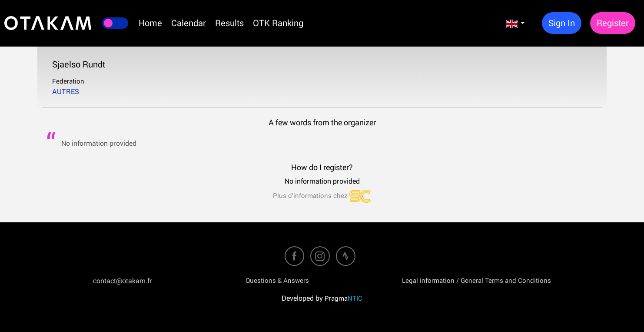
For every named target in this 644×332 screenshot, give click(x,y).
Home (150, 23)
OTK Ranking (278, 23)
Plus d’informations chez (322, 195)
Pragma (344, 298)
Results (229, 23)
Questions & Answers (277, 280)
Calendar (189, 23)
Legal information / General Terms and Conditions (476, 280)
